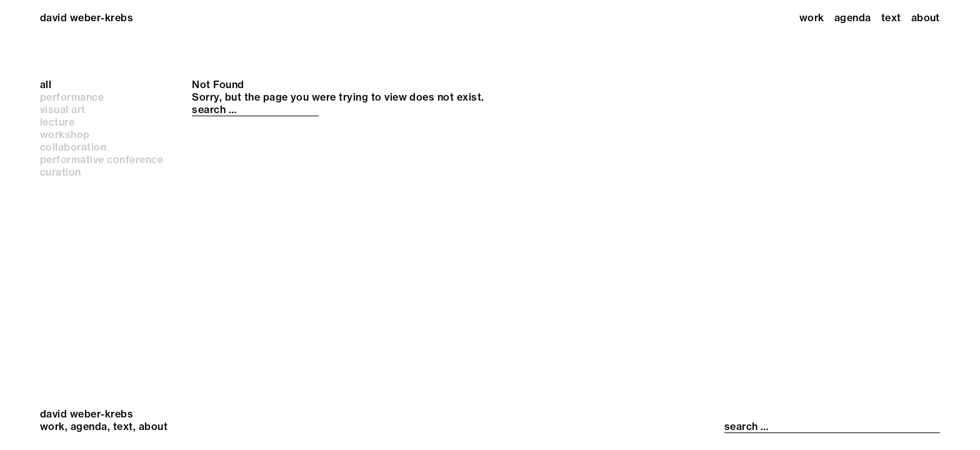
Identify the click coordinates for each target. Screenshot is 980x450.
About (926, 17)
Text (891, 17)
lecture (57, 122)
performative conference (102, 159)
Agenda (853, 17)
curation (61, 172)
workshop (65, 134)
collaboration (73, 147)
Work (812, 17)
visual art (63, 109)
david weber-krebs (87, 17)
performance (72, 97)
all (46, 84)
